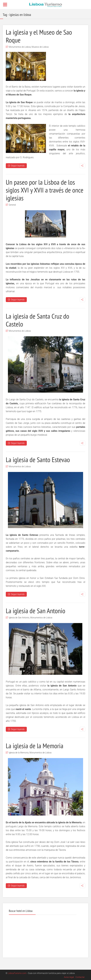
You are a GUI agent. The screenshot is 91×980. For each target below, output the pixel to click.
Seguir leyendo (16, 166)
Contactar (80, 977)
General (12, 205)
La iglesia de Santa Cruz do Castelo (37, 320)
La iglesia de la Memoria (35, 746)
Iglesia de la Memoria (19, 753)
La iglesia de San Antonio (36, 611)
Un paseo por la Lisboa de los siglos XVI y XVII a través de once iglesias (45, 190)
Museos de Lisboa (40, 47)
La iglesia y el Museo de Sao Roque (39, 36)
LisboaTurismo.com (17, 973)
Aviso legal (69, 977)
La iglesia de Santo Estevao (38, 460)
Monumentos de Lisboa (20, 47)
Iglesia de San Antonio (19, 618)
